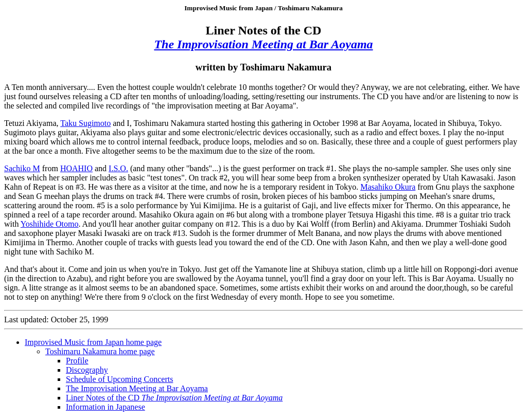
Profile (77, 361)
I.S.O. (118, 168)
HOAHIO (76, 168)
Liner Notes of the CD (174, 398)
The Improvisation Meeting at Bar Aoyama (137, 388)
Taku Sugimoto (85, 123)
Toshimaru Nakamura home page (100, 351)
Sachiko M (22, 168)
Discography (87, 370)
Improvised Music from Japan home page (93, 342)
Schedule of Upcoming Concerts (119, 379)
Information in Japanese (106, 407)
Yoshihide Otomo (50, 224)
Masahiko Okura (388, 187)
